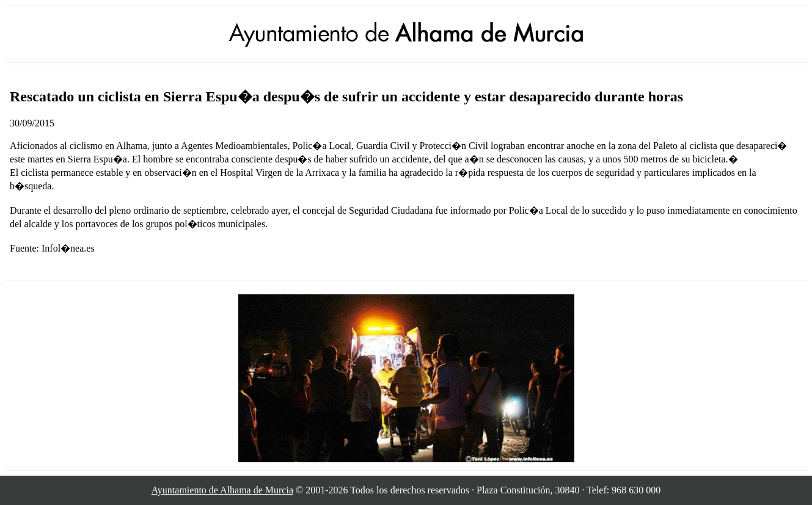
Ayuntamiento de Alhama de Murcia (222, 490)
